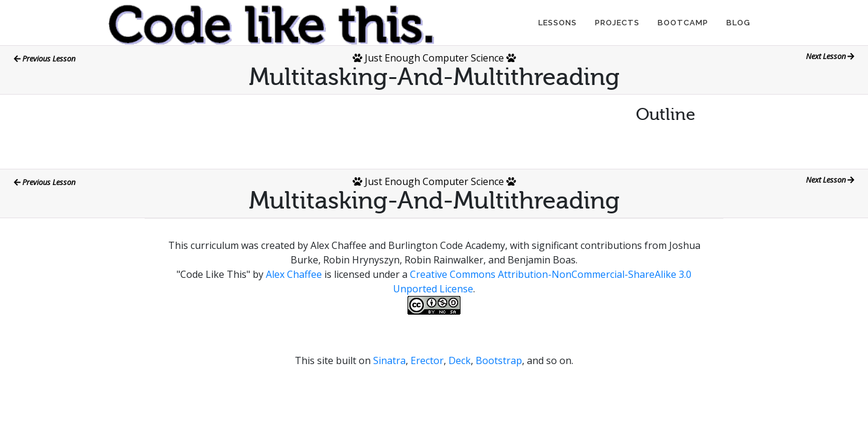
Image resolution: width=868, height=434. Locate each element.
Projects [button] (617, 23)
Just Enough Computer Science (434, 58)
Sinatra (389, 360)
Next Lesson (830, 56)
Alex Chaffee (294, 274)
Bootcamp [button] (683, 23)
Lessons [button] (558, 23)
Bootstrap (499, 360)
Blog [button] (738, 23)
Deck (460, 360)
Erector (427, 360)
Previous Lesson (45, 58)
